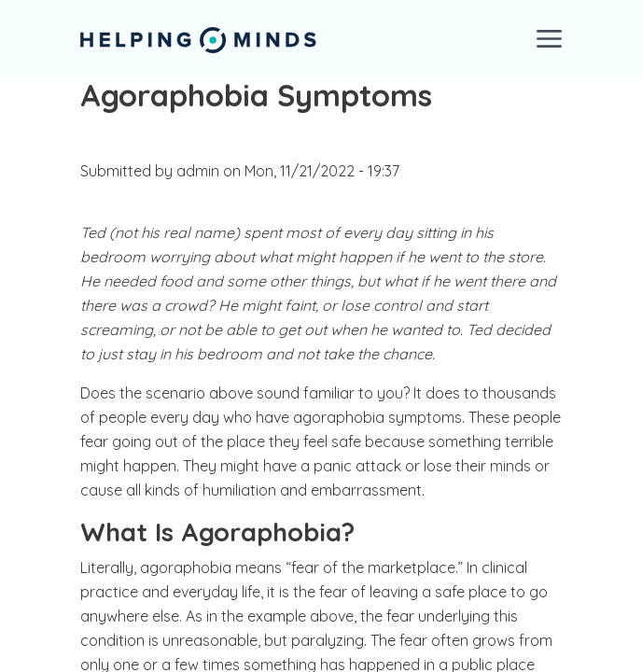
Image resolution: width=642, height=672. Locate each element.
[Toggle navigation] (549, 39)
